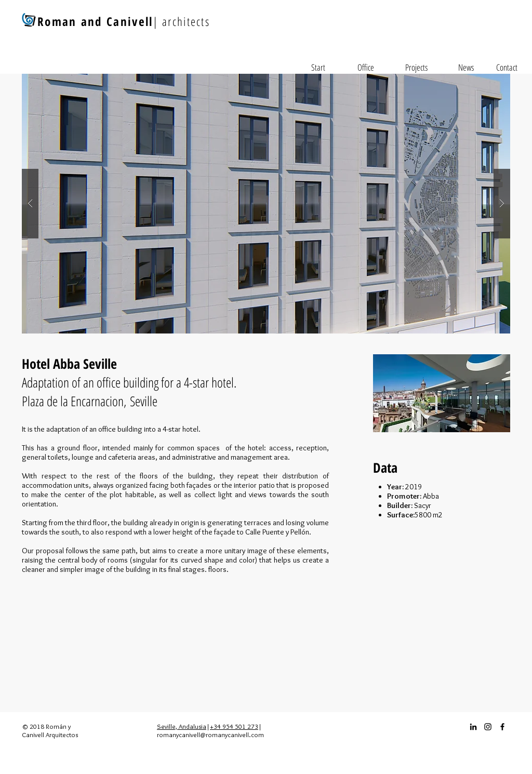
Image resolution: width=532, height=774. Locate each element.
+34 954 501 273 (234, 726)
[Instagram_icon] (488, 727)
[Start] (318, 68)
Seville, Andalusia (182, 726)
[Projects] (416, 68)
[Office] (366, 68)
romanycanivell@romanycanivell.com (210, 735)
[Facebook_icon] (502, 727)
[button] (266, 204)
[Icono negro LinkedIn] (473, 727)
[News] (466, 68)
